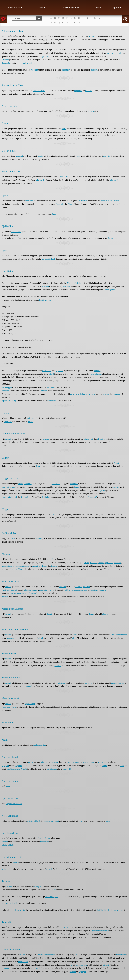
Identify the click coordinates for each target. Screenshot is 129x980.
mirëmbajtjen (81, 965)
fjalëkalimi (46, 56)
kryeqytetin (117, 910)
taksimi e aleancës (31, 590)
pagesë (101, 762)
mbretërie (29, 201)
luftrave (5, 597)
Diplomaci (117, 7)
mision (22, 955)
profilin (30, 418)
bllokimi (94, 70)
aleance (46, 439)
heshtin (5, 869)
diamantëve (6, 63)
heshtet (31, 422)
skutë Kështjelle (52, 897)
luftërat (12, 538)
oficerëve (101, 439)
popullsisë (78, 91)
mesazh (8, 439)
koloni (122, 683)
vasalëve (92, 394)
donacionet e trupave (98, 590)
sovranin (67, 927)
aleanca (5, 842)
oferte (75, 635)
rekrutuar (44, 762)
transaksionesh (8, 566)
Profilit (116, 463)
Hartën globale (110, 290)
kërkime (50, 387)
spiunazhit (29, 686)
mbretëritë (40, 180)
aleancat (78, 587)
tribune (54, 566)
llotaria (92, 614)
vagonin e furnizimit (14, 804)
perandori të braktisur (47, 955)
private (86, 563)
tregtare (106, 394)
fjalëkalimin (26, 497)
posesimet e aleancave (110, 201)
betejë (81, 821)
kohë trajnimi (88, 762)
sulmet (51, 374)
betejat (40, 156)
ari (55, 890)
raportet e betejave (47, 590)
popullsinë (59, 371)
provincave (75, 394)
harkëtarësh (104, 931)
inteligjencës (52, 769)
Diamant (5, 60)
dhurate (50, 614)
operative (36, 566)
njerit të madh (53, 401)
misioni (106, 965)
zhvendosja (84, 590)
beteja (104, 766)
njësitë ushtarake (13, 769)
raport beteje (30, 704)
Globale (71, 204)
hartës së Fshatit (48, 259)
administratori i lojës (23, 566)
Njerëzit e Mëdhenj (75, 283)
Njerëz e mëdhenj (9, 401)
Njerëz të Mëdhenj (71, 7)
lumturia (97, 371)
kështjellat (44, 842)
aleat (74, 638)
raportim (34, 70)
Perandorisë (64, 177)
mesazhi (58, 666)
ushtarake (117, 394)
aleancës (63, 587)
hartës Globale (44, 838)
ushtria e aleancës (72, 590)
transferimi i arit (13, 638)
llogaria (111, 238)
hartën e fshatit (39, 91)
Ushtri (98, 7)
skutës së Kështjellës (10, 903)
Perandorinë (121, 955)
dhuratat (106, 614)
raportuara (8, 422)
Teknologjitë (7, 387)
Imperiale (60, 204)
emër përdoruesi (25, 484)
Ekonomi (41, 7)
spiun (8, 786)
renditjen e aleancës (10, 590)
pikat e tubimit (8, 845)
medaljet (19, 156)
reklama (44, 566)
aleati (41, 638)
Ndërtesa (5, 391)
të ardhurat (47, 371)
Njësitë (24, 769)
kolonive (84, 394)
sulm (78, 156)
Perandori (54, 514)
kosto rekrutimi (73, 762)
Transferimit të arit (119, 635)
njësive (31, 762)
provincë (89, 91)
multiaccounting (40, 745)
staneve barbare (96, 374)
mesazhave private (27, 63)
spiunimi (109, 563)
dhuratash (117, 563)
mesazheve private (114, 53)
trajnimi (19, 766)
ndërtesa (44, 391)
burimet (73, 972)
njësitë (30, 821)
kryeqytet (38, 886)
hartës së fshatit (17, 569)
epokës (91, 111)
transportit (67, 769)
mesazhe (86, 587)
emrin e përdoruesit (9, 497)
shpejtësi (5, 766)
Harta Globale (15, 7)
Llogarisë (101, 490)
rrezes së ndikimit (17, 593)
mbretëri (107, 156)
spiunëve (89, 683)
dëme (122, 766)
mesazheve (66, 70)
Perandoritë (82, 201)
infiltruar (61, 683)
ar (47, 638)
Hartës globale (45, 300)
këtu (54, 214)
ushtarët (37, 821)
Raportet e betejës (9, 707)
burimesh (37, 968)
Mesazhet (93, 36)
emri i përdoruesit (9, 487)
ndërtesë (8, 886)
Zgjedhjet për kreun (33, 593)
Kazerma (55, 762)
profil (64, 129)
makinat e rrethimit (52, 821)
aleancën (67, 286)
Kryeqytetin (20, 910)
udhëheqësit (88, 439)
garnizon (95, 931)
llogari (38, 466)
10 (125, 19)
